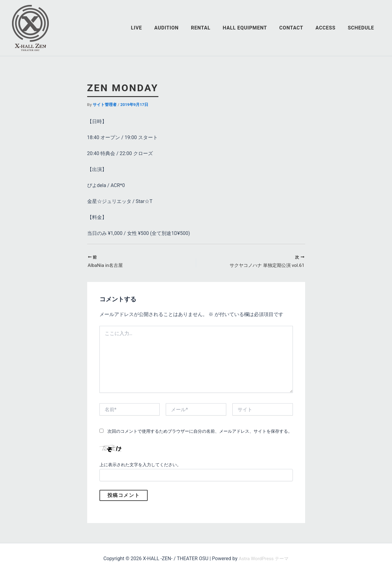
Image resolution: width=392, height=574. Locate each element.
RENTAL (212, 28)
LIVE (153, 28)
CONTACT (297, 28)
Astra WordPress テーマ (264, 558)
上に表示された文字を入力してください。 (140, 465)
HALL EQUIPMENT (254, 28)
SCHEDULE (362, 28)
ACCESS (329, 28)
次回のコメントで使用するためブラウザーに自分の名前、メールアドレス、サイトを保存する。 (200, 432)
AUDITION (180, 28)
